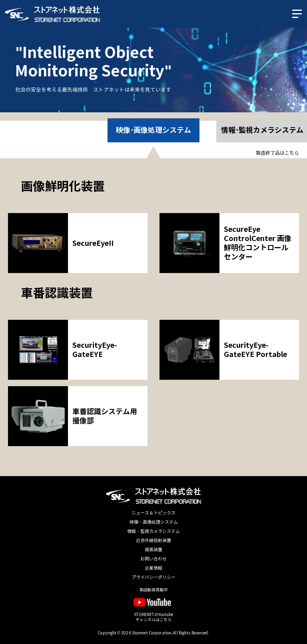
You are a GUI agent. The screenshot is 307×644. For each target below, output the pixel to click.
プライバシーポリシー (153, 577)
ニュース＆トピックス (153, 513)
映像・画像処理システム (154, 522)
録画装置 (153, 550)
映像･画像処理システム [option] (154, 130)
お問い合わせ (153, 559)
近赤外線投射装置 (153, 541)
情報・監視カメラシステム (153, 531)
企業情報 (153, 568)
